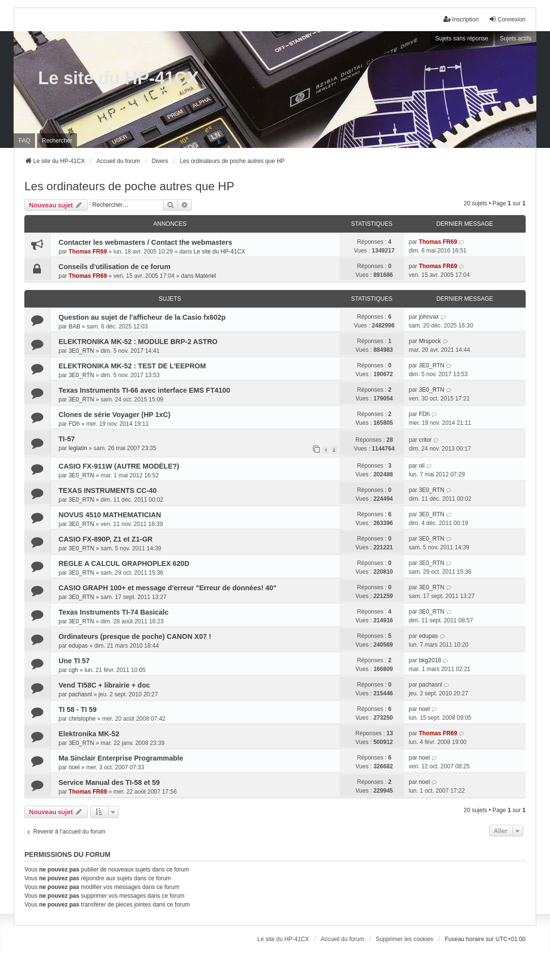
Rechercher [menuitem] (57, 141)
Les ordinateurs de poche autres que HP (129, 186)
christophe (82, 719)
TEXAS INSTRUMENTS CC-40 (108, 490)
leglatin (78, 448)
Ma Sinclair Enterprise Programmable (121, 758)
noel (424, 709)
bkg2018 (430, 660)
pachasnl (80, 694)
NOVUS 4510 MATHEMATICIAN (110, 515)
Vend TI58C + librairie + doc (104, 685)
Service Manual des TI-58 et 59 (109, 782)
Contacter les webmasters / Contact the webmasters (145, 242)
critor (425, 440)
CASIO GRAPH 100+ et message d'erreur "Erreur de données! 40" (167, 588)
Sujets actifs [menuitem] (516, 38)
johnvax (429, 317)
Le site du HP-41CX (118, 78)
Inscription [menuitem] (461, 19)
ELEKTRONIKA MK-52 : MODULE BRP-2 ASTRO (138, 342)
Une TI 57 (74, 661)
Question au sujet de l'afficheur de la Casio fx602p (142, 317)
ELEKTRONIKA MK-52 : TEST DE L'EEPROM (132, 366)
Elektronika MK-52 (89, 734)
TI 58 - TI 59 (77, 709)
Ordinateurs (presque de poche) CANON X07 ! (135, 636)
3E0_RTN (81, 351)
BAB (74, 327)
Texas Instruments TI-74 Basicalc (113, 612)
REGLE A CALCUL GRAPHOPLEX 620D (124, 563)
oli (422, 466)
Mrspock (430, 341)
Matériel (206, 276)
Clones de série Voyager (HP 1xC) (114, 415)
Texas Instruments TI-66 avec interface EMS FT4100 (144, 390)
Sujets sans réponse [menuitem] (462, 38)
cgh (73, 670)
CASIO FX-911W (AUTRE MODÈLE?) (119, 466)
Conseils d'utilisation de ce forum (114, 267)
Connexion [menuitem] (507, 19)
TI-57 (67, 439)
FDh (74, 424)
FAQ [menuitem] (24, 141)
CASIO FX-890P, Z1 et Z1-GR (105, 539)
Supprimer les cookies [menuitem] (404, 939)
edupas (78, 646)
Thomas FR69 (88, 252)
